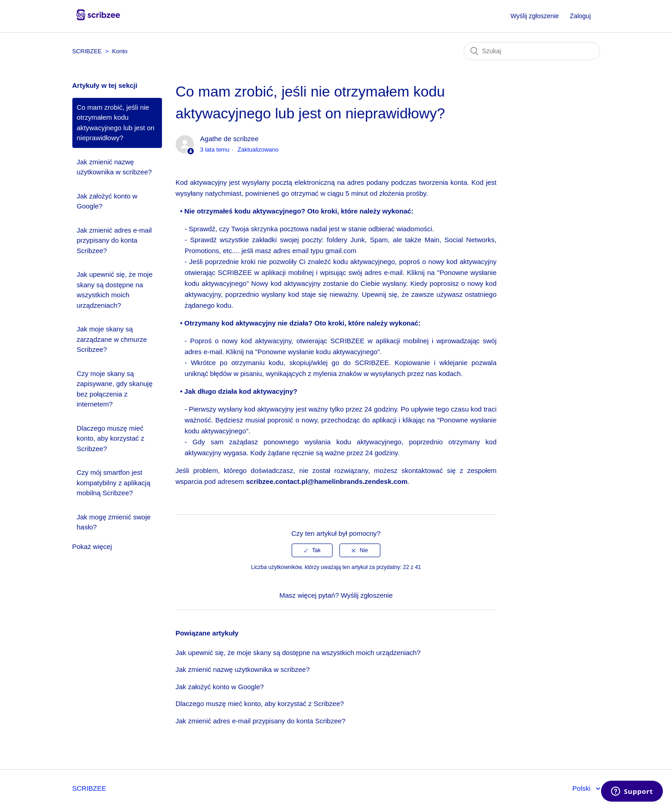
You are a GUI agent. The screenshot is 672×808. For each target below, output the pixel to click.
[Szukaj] (532, 51)
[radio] (312, 550)
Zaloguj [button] (581, 16)
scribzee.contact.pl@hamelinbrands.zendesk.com (327, 481)
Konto (120, 51)
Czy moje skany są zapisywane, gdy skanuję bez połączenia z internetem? (115, 389)
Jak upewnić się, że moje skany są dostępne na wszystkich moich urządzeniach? (115, 290)
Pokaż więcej (92, 546)
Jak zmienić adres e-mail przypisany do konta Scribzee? (114, 240)
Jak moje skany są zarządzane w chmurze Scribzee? (112, 339)
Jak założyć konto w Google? (107, 201)
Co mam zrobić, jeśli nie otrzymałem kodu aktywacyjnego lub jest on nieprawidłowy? (116, 123)
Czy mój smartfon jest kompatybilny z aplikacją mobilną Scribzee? (114, 483)
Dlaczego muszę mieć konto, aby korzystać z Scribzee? (111, 438)
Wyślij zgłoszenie (535, 16)
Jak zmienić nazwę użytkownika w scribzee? (114, 167)
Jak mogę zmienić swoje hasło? (114, 522)
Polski (582, 788)
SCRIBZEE (87, 51)
